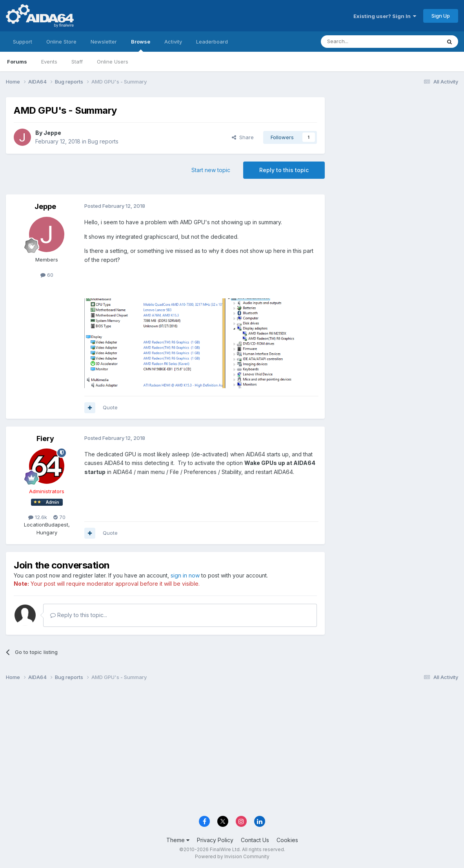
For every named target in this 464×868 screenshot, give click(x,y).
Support (23, 42)
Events (49, 62)
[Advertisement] (395, 150)
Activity (173, 42)
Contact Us (255, 840)
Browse (141, 45)
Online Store (61, 42)
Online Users (113, 62)
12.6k (38, 517)
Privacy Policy (215, 840)
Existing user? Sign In (385, 16)
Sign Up (441, 16)
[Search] (361, 42)
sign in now (185, 575)
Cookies (287, 840)
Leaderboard (212, 42)
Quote (110, 407)
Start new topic (211, 170)
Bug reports (103, 141)
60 (47, 275)
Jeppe (52, 133)
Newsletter (104, 42)
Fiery (45, 439)
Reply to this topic (284, 170)
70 (59, 517)
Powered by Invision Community (232, 856)
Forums (17, 62)
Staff (77, 62)
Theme (178, 840)
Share (243, 137)
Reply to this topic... (79, 615)
